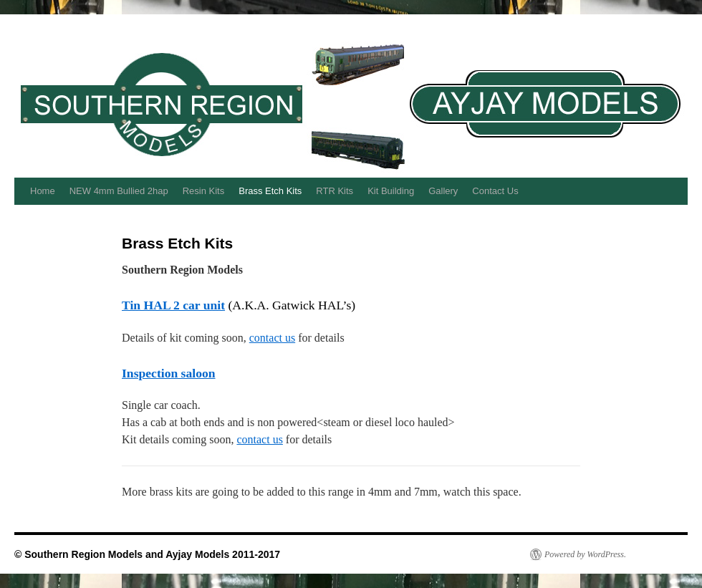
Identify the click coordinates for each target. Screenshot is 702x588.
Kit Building (391, 191)
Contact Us (495, 191)
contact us (272, 338)
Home (43, 191)
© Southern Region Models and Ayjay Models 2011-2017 (147, 554)
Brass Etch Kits (270, 191)
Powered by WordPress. (585, 554)
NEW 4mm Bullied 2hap (119, 191)
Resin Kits (204, 191)
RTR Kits (335, 191)
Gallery (443, 191)
